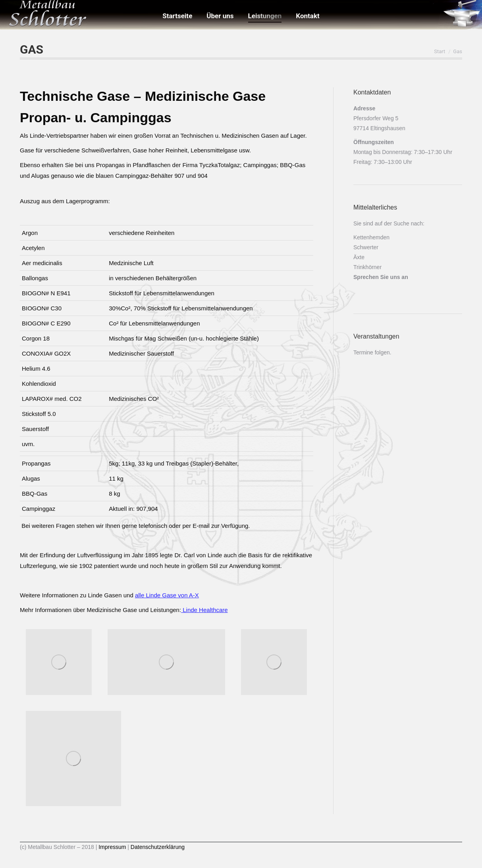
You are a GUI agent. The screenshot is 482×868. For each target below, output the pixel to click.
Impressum (112, 847)
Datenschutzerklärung (157, 847)
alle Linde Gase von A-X (167, 595)
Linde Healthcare (204, 610)
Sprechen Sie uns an (381, 277)
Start (440, 51)
